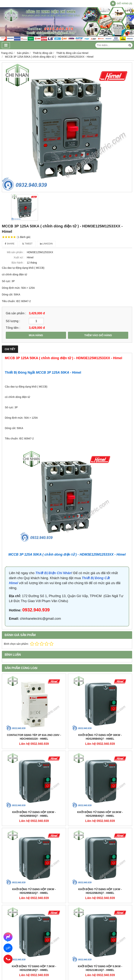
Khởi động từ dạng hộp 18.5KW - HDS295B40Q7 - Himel (100, 814)
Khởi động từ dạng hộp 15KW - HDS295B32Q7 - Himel (34, 891)
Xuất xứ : (19, 257)
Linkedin (46, 244)
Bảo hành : (18, 263)
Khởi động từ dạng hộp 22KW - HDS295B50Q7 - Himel (34, 814)
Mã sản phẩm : (16, 252)
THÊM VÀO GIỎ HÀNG (98, 335)
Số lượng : (13, 321)
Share (10, 244)
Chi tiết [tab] (10, 349)
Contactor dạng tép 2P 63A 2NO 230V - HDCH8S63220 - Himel (34, 737)
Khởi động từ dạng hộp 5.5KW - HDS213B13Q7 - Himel (100, 968)
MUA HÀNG (36, 335)
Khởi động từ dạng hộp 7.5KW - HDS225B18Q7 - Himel (34, 968)
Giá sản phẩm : (16, 313)
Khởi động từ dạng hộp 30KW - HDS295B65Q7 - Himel (100, 737)
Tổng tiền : (13, 328)
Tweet (27, 244)
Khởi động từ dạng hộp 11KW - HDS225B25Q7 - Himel (100, 891)
